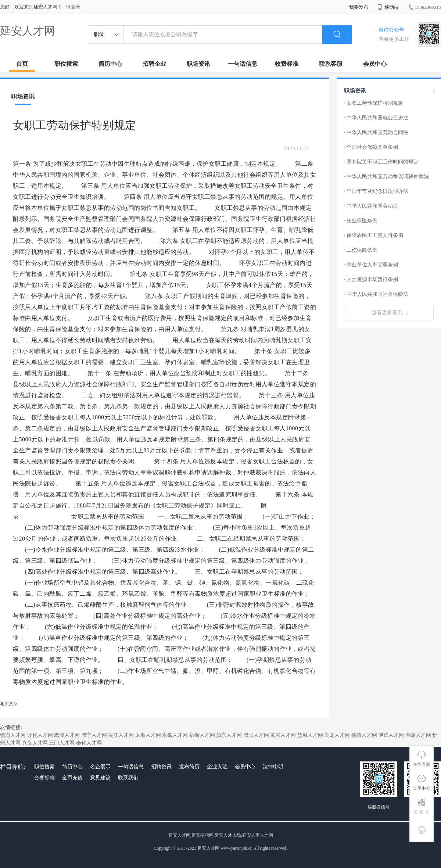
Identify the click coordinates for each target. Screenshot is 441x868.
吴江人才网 (121, 735)
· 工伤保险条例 (361, 250)
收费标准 (287, 64)
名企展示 (100, 767)
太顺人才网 (148, 735)
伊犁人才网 (391, 735)
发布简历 (189, 767)
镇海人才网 (13, 735)
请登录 (73, 7)
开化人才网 (40, 735)
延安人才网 (28, 31)
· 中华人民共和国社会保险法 (376, 294)
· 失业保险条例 (361, 221)
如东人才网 (229, 735)
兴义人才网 (35, 743)
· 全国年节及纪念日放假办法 (376, 191)
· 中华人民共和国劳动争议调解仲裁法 (386, 177)
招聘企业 (154, 64)
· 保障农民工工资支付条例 (374, 235)
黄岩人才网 (283, 735)
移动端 (388, 7)
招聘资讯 (161, 767)
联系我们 (128, 778)
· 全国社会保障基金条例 (371, 147)
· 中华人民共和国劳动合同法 (376, 132)
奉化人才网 (89, 743)
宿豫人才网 (202, 735)
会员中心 (375, 64)
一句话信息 (243, 64)
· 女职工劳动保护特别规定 (374, 103)
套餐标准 (44, 778)
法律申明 (273, 767)
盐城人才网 (310, 735)
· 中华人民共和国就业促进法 (376, 118)
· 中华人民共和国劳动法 (371, 206)
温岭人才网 (418, 735)
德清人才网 (364, 735)
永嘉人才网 (175, 735)
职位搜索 (66, 64)
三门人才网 (62, 743)
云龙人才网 (337, 735)
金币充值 (72, 778)
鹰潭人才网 (67, 735)
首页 (22, 64)
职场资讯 (198, 64)
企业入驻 (217, 767)
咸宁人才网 (94, 735)
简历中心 (110, 64)
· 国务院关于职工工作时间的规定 (381, 162)
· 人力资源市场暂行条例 (371, 279)
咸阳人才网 (256, 735)
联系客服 (331, 64)
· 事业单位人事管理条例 (371, 265)
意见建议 (100, 778)
